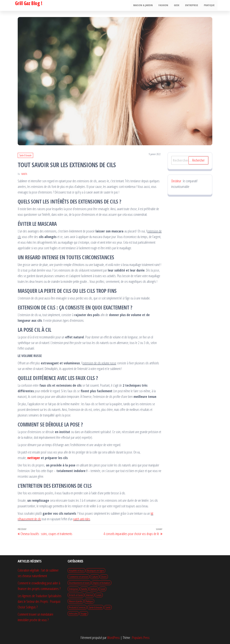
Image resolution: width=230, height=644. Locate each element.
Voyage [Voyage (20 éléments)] (84, 613)
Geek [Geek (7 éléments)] (103, 589)
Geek (178, 5)
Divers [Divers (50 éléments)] (104, 577)
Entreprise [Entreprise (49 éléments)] (73, 589)
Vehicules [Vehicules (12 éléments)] (73, 613)
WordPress (113, 638)
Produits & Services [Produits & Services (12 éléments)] (77, 607)
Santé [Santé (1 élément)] (108, 607)
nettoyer (34, 458)
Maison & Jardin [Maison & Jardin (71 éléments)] (76, 601)
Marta (24, 174)
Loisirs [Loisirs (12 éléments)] (99, 595)
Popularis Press (141, 638)
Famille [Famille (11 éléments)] (84, 589)
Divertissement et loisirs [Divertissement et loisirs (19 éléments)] (79, 583)
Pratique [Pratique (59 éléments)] (89, 601)
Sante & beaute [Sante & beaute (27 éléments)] (95, 607)
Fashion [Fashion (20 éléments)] (94, 589)
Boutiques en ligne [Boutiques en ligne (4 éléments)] (96, 570)
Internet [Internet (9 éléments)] (89, 595)
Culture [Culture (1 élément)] (95, 577)
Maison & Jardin (145, 5)
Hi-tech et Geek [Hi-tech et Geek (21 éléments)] (76, 595)
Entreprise (192, 5)
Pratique (210, 5)
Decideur (176, 181)
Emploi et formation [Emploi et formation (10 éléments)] (101, 583)
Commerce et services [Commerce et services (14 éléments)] (79, 577)
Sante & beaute (25, 155)
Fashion (165, 5)
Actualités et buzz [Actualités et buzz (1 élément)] (76, 570)
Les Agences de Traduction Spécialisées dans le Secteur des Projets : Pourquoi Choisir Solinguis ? (40, 601)
